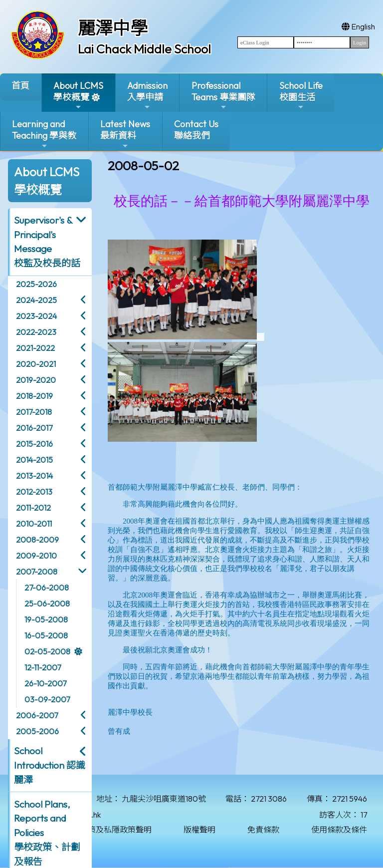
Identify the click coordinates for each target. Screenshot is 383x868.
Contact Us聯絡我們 (196, 130)
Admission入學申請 (147, 96)
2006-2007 (37, 715)
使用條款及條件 (339, 830)
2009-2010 (36, 556)
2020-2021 (36, 364)
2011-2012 (33, 508)
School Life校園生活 (301, 96)
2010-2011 (34, 524)
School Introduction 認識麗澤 (50, 765)
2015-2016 (34, 444)
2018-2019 (34, 396)
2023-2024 (36, 316)
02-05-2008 (47, 651)
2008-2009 (37, 540)
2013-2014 (34, 476)
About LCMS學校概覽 (78, 96)
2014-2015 (34, 460)
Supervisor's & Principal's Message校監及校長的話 (47, 242)
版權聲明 (199, 830)
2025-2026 (36, 284)
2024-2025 (36, 300)
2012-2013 (34, 492)
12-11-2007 (43, 667)
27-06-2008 (47, 587)
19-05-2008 (46, 619)
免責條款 (263, 830)
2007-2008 (37, 572)
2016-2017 (34, 428)
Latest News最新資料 (125, 134)
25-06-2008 (47, 603)
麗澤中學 (113, 28)
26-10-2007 (45, 683)
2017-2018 (34, 412)
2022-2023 (36, 332)
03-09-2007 (47, 699)
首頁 (20, 86)
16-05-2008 (46, 635)
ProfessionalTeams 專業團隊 (223, 96)
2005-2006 (37, 731)
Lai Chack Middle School (144, 49)
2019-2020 (36, 380)
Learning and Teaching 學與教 (44, 134)
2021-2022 (35, 348)
